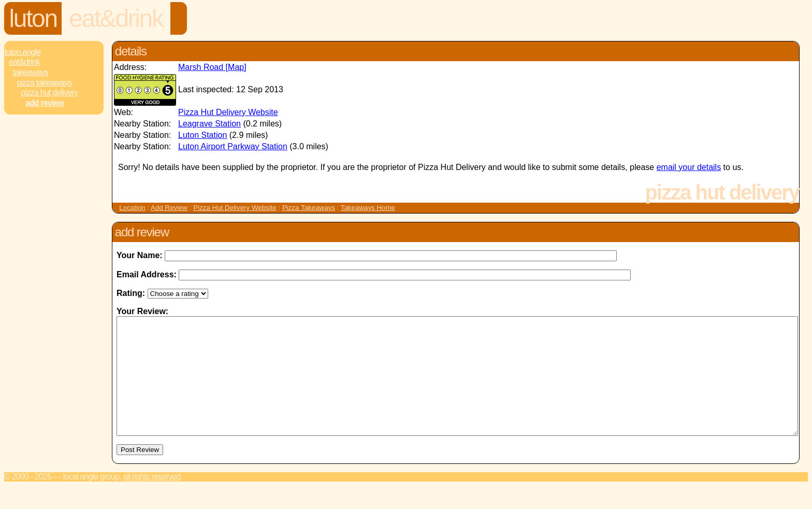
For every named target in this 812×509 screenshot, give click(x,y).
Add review (45, 103)
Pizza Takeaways (44, 83)
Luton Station (202, 135)
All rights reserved (151, 500)
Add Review (169, 208)
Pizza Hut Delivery (49, 93)
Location (132, 208)
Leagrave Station (209, 124)
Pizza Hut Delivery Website (228, 112)
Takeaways (31, 72)
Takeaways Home (368, 208)
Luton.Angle (23, 52)
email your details (689, 167)
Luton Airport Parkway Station (233, 146)
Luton (33, 18)
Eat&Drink (116, 18)
